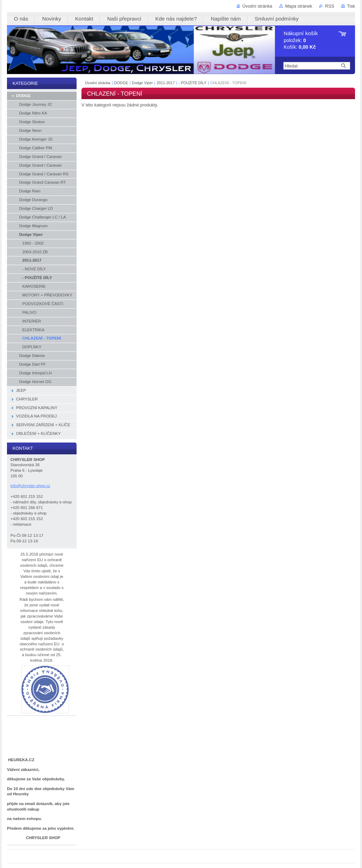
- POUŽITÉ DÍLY (192, 83)
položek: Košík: (301, 40)
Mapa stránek (299, 6)
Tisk (351, 6)
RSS (330, 6)
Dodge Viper (143, 83)
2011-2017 (166, 83)
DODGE (121, 83)
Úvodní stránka (257, 6)
